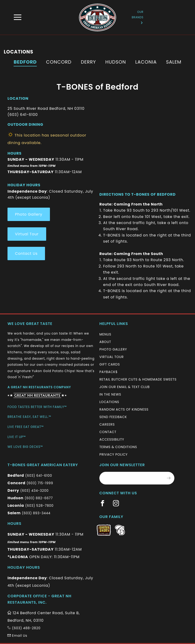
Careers (107, 424)
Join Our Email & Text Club (125, 387)
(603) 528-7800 (39, 506)
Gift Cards (110, 364)
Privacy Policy (113, 454)
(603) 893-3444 (36, 513)
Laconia (146, 62)
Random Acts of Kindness (124, 409)
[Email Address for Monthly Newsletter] (131, 478)
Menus (105, 334)
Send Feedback (113, 417)
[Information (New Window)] (37, 394)
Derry (88, 62)
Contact (108, 432)
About (105, 342)
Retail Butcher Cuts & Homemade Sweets (138, 379)
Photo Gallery (29, 214)
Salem (174, 62)
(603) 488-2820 (24, 628)
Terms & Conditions (118, 447)
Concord (59, 62)
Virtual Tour (27, 234)
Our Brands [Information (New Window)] (138, 17)
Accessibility (112, 439)
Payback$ (109, 372)
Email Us (17, 636)
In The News (110, 394)
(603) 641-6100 (39, 476)
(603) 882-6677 (39, 498)
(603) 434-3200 (34, 491)
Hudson (116, 62)
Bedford (25, 62)
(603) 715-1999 (40, 483)
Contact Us (26, 253)
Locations (109, 402)
